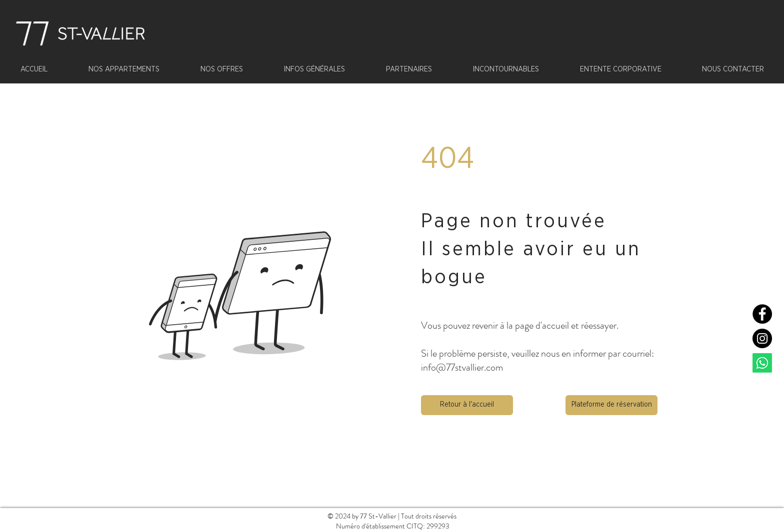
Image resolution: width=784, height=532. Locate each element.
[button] (467, 405)
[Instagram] (762, 338)
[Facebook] (762, 314)
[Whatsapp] (762, 363)
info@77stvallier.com (462, 367)
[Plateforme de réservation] (611, 405)
